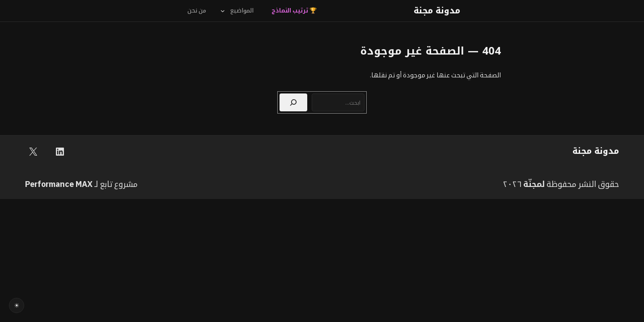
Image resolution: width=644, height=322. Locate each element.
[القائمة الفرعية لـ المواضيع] (223, 11)
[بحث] (293, 102)
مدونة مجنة (437, 11)
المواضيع (242, 11)
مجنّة (533, 184)
